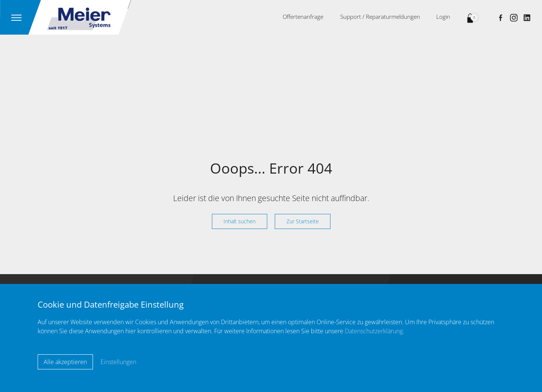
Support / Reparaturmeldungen (380, 17)
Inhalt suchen (240, 221)
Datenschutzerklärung (374, 331)
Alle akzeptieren (65, 362)
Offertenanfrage (303, 17)
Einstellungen (118, 362)
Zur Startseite (303, 221)
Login (443, 17)
